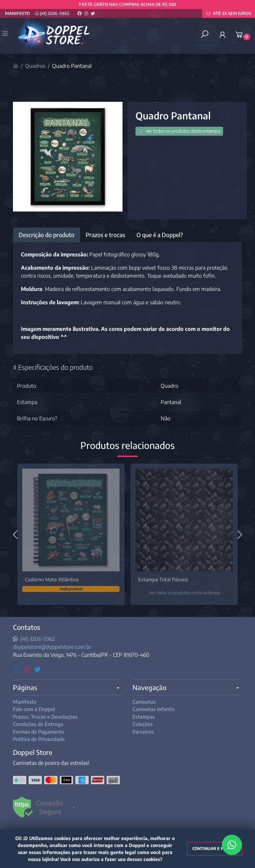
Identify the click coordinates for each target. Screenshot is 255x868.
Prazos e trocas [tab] (105, 235)
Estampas (144, 717)
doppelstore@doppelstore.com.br (52, 647)
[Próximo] (239, 534)
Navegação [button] (149, 687)
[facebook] (17, 669)
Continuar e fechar (214, 849)
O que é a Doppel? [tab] (160, 235)
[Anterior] (16, 534)
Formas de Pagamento (39, 732)
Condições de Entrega (38, 724)
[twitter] (38, 669)
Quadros (35, 66)
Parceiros (143, 732)
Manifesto (17, 13)
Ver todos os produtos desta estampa (179, 131)
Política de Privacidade (39, 739)
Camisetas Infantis (154, 709)
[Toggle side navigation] (6, 34)
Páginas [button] (25, 687)
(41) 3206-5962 (52, 13)
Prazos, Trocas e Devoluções (45, 717)
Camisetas (144, 702)
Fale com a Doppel (34, 709)
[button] (222, 35)
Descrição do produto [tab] (46, 235)
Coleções (143, 724)
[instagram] (28, 669)
